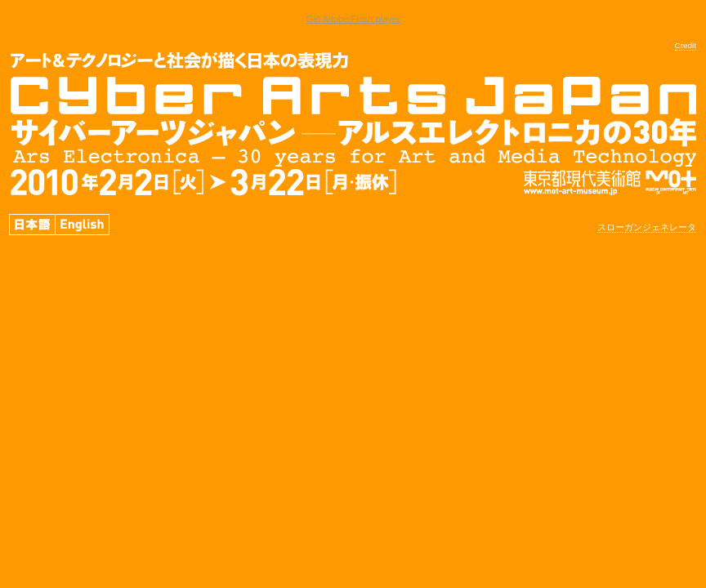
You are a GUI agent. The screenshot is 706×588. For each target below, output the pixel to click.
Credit (686, 45)
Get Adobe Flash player (353, 19)
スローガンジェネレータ (647, 227)
